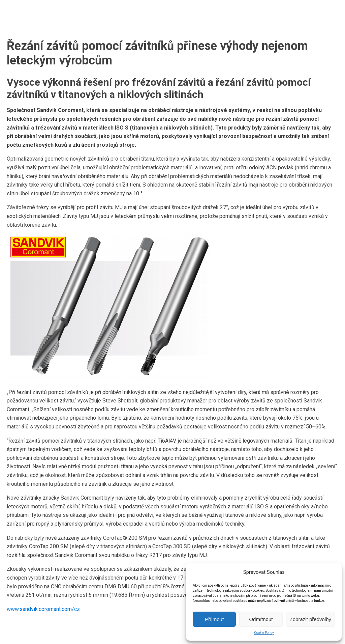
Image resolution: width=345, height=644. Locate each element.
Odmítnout (261, 619)
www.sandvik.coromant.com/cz (43, 609)
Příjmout (214, 619)
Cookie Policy (264, 633)
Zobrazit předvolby (310, 619)
